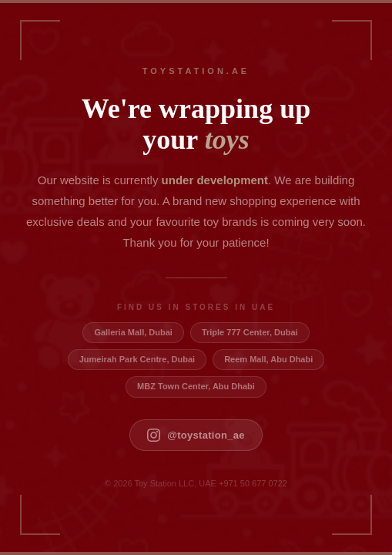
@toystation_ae (196, 435)
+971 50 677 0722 (253, 483)
